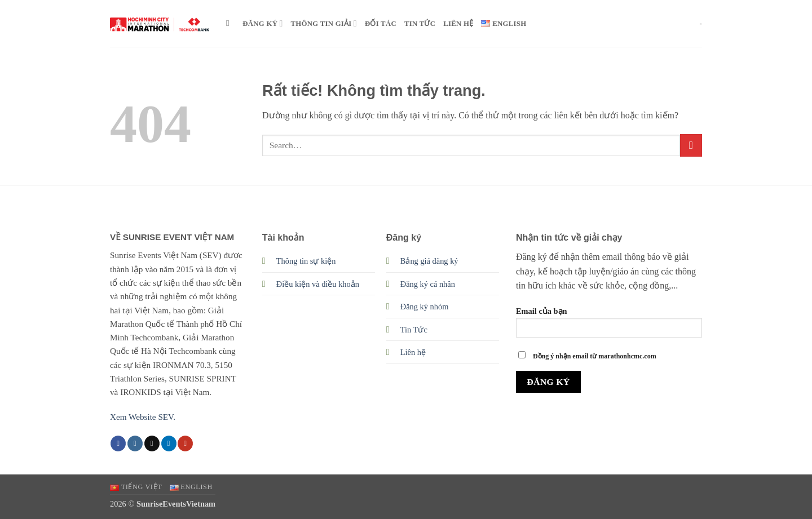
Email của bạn (609, 326)
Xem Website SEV (142, 417)
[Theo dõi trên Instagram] (135, 443)
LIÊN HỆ (458, 24)
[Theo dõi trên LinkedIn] (169, 443)
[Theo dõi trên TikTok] (152, 443)
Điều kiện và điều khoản (318, 284)
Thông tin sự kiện (306, 261)
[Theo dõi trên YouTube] (185, 443)
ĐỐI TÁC (381, 24)
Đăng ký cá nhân (428, 284)
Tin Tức (414, 330)
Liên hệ (413, 352)
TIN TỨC (420, 24)
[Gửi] (691, 145)
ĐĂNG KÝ (262, 23)
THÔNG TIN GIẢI (324, 23)
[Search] (230, 23)
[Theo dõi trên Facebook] (118, 443)
